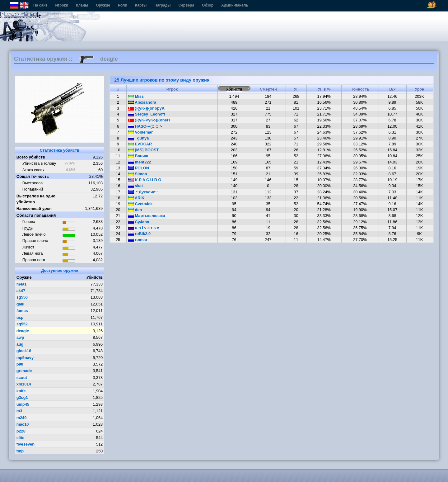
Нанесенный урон (34, 208)
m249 (22, 418)
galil (21, 304)
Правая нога (34, 260)
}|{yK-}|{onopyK (146, 108)
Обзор (208, 5)
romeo (138, 240)
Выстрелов (33, 183)
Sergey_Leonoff (147, 114)
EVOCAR (140, 144)
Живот (28, 247)
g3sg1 (22, 397)
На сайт (40, 5)
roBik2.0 (139, 234)
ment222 (140, 162)
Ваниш (138, 156)
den (135, 210)
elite (21, 438)
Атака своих (33, 170)
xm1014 (24, 384)
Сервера (187, 5)
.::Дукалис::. (144, 192)
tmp (20, 451)
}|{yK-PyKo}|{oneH (149, 120)
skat (135, 186)
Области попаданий (36, 215)
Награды (162, 5)
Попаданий (33, 189)
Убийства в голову (39, 163)
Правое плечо (35, 241)
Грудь (28, 228)
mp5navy (25, 358)
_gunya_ (140, 138)
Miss (136, 96)
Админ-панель (235, 5)
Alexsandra (142, 102)
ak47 (21, 291)
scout (22, 378)
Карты (141, 5)
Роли (123, 5)
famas (22, 311)
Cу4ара (139, 222)
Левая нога (33, 253)
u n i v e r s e (144, 228)
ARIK (136, 198)
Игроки (62, 5)
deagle (23, 331)
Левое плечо (34, 234)
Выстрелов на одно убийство (36, 199)
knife (21, 391)
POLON (139, 168)
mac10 (23, 424)
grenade (24, 371)
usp (20, 317)
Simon (138, 174)
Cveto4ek (140, 204)
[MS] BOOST (143, 150)
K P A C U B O (145, 180)
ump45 (23, 404)
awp (20, 337)
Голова (29, 222)
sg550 (22, 297)
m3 (19, 411)
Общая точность (33, 176)
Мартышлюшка (147, 216)
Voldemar (140, 132)
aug (20, 344)
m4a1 (22, 284)
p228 (21, 431)
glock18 (24, 351)
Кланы (82, 5)
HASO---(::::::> (145, 126)
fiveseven (26, 444)
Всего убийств (31, 157)
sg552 (22, 324)
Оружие (103, 5)
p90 (20, 364)
